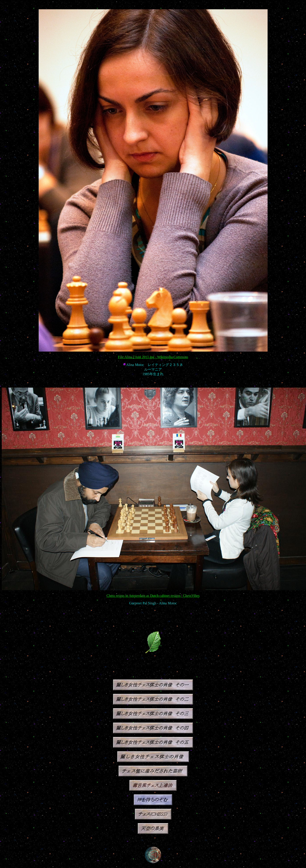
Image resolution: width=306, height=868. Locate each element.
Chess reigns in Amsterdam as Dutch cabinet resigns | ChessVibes (153, 596)
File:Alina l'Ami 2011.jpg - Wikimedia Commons (153, 357)
